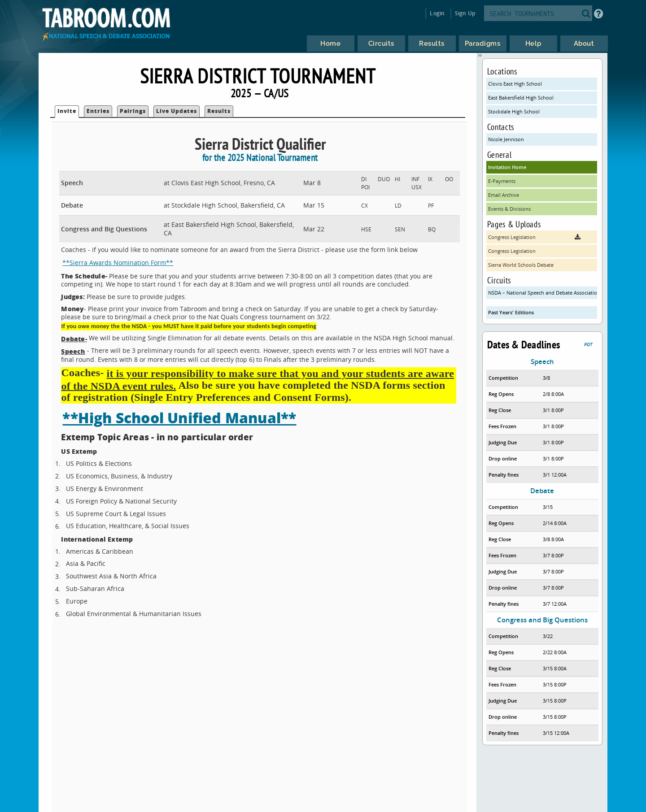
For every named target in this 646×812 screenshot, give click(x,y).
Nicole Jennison (506, 139)
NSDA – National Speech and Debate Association (543, 293)
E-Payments (502, 181)
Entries (98, 111)
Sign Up (465, 13)
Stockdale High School (514, 111)
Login (437, 13)
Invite (67, 111)
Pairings (133, 111)
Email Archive (504, 195)
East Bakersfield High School (521, 98)
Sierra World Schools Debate (521, 265)
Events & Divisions (509, 209)
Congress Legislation (512, 251)
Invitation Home (507, 167)
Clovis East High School (515, 84)
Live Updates (177, 111)
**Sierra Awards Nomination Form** (118, 263)
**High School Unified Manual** (179, 417)
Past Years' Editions (511, 312)
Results (219, 111)
